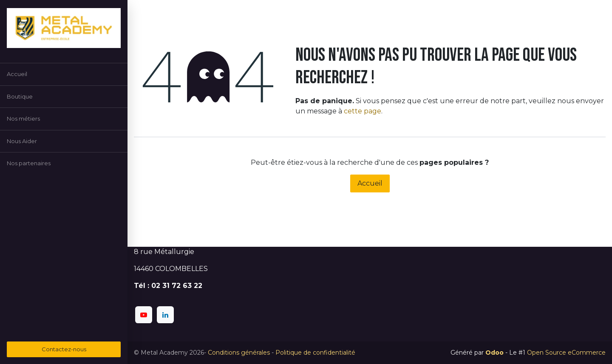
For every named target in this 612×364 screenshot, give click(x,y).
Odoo (495, 353)
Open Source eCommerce (566, 353)
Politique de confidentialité (315, 353)
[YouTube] (144, 315)
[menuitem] (64, 74)
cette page (363, 111)
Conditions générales (239, 353)
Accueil (370, 183)
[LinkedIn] (165, 315)
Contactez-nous (64, 349)
